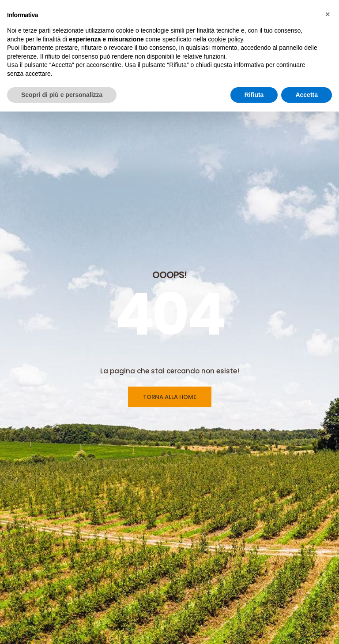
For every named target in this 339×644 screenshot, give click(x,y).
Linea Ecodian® (199, 632)
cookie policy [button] (225, 39)
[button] (328, 14)
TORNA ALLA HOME (170, 233)
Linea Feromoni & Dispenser (217, 615)
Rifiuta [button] (254, 95)
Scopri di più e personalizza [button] (62, 95)
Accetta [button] (307, 95)
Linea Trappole (197, 599)
